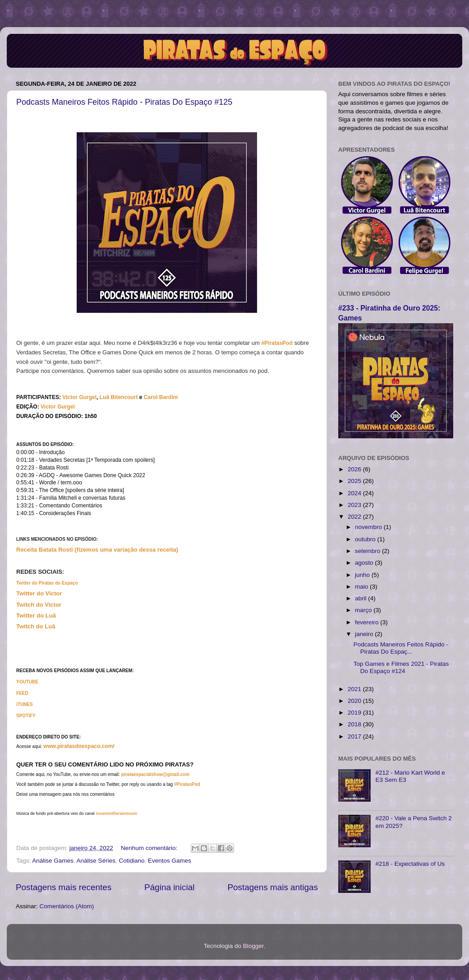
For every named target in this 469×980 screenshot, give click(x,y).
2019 (355, 713)
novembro (369, 527)
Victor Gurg (77, 397)
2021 (355, 689)
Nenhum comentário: (150, 848)
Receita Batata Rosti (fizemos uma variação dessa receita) (97, 550)
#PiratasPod (277, 343)
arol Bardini (163, 397)
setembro (368, 551)
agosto (365, 563)
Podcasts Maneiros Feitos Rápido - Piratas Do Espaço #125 (124, 102)
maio (362, 587)
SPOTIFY (26, 716)
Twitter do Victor (39, 593)
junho (363, 575)
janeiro (365, 634)
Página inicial (169, 887)
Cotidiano (131, 861)
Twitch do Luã (36, 626)
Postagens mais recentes (64, 887)
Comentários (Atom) (67, 906)
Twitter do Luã (36, 615)
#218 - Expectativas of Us (410, 864)
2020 (355, 701)
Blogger (253, 946)
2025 (355, 481)
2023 (355, 505)
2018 (355, 724)
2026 (355, 469)
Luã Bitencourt (119, 397)
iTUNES (25, 704)
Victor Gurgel (58, 407)
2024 (355, 493)
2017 (355, 736)
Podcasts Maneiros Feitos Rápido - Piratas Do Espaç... (401, 648)
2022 (355, 517)
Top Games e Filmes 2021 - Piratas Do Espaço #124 (401, 667)
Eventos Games (170, 861)
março (364, 610)
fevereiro (368, 622)
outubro (366, 539)
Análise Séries (96, 861)
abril (361, 598)
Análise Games (53, 861)
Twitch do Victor (39, 605)
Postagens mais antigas (273, 887)
